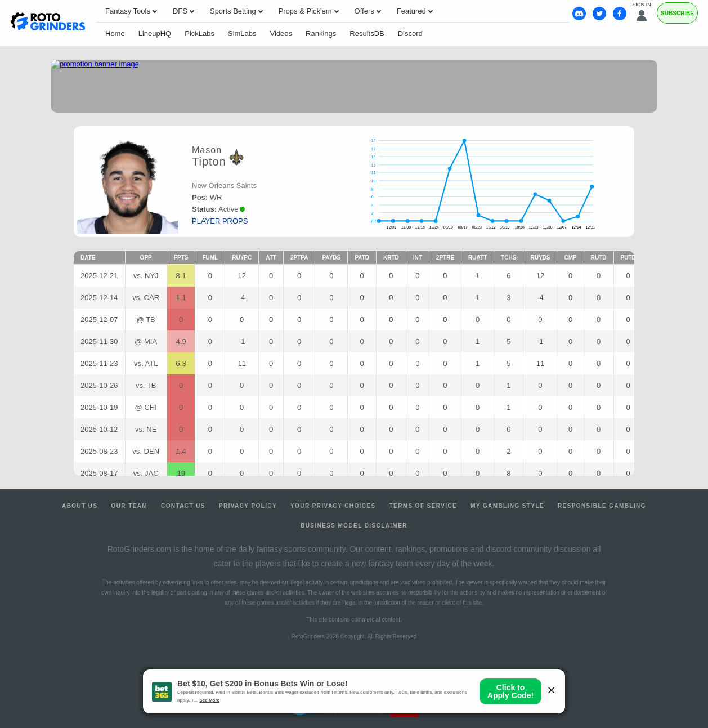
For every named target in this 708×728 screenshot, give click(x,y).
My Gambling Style (507, 506)
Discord (410, 34)
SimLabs (242, 34)
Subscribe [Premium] (677, 13)
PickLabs (200, 34)
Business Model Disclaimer (354, 526)
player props (220, 221)
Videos (281, 34)
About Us (80, 506)
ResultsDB (367, 34)
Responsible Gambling (602, 506)
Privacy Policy (248, 506)
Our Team (130, 506)
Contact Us (183, 506)
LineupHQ (155, 34)
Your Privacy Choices (333, 506)
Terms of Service (424, 506)
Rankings (321, 34)
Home (115, 34)
